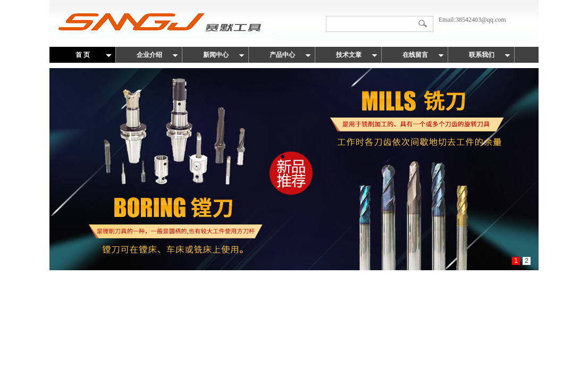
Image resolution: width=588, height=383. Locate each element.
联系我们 (482, 55)
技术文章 (349, 55)
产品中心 (282, 55)
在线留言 (415, 55)
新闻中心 (216, 55)
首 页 (83, 55)
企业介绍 (149, 55)
